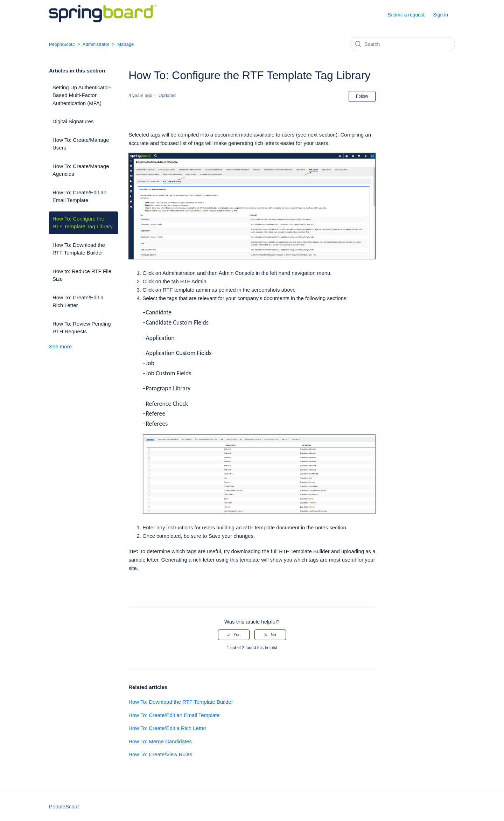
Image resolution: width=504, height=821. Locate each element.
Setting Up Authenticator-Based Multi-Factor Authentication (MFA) (82, 95)
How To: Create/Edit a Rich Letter (78, 301)
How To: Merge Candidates (160, 741)
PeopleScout (62, 44)
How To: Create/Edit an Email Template (79, 196)
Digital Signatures (73, 121)
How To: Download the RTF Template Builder (79, 249)
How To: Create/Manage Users (81, 144)
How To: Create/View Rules (160, 754)
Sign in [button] (440, 15)
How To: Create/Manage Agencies (81, 170)
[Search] (402, 44)
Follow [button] (362, 96)
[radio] (234, 635)
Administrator (97, 44)
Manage (125, 44)
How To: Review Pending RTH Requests (82, 328)
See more (60, 346)
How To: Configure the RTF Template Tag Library (83, 223)
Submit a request (406, 15)
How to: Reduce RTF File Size (82, 275)
